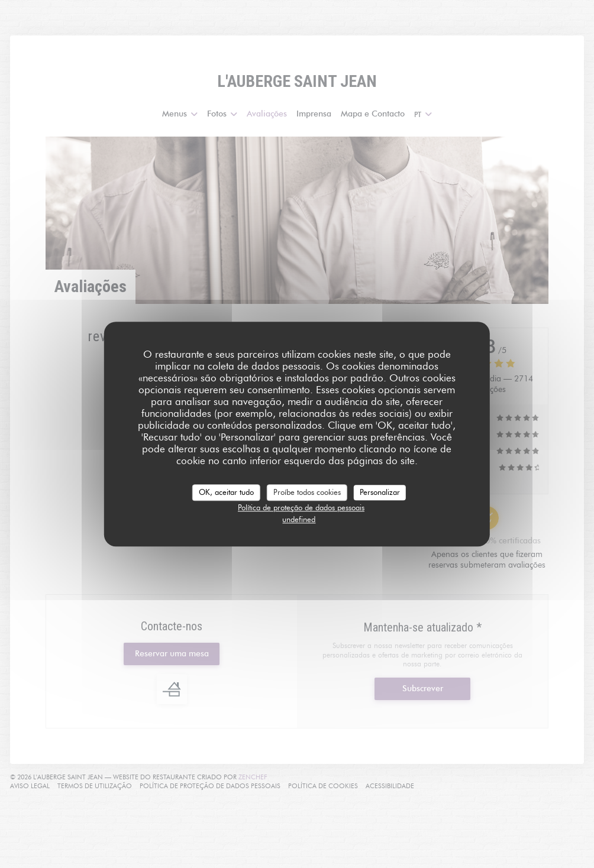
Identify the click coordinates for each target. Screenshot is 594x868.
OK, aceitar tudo (226, 492)
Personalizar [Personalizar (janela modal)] (380, 492)
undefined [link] (299, 519)
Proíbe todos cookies (307, 492)
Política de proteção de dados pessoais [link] (301, 507)
